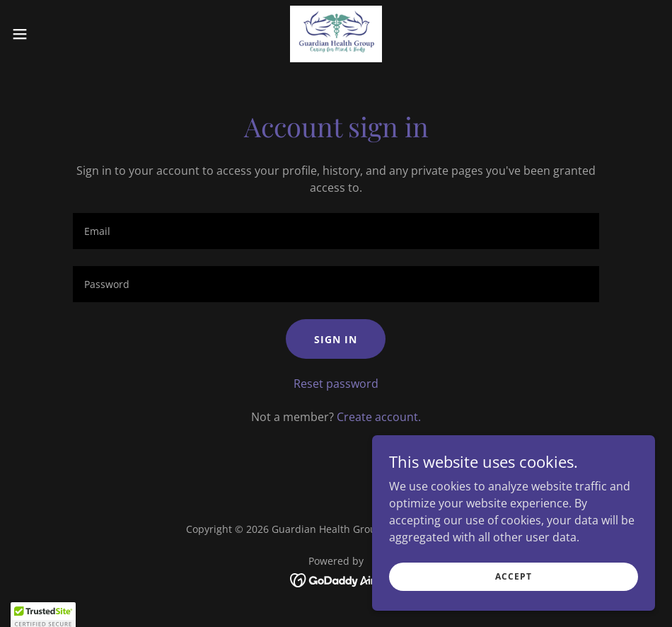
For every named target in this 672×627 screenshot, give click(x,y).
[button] (55, 34)
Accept (514, 576)
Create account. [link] (379, 417)
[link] (336, 34)
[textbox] (336, 231)
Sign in (336, 339)
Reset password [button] (336, 384)
